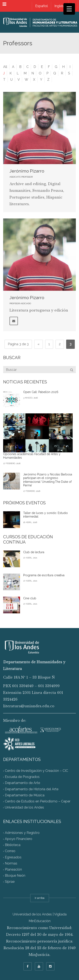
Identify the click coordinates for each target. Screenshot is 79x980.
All (5, 67)
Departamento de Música (25, 795)
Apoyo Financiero (19, 839)
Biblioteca (13, 845)
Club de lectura (34, 552)
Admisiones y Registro (22, 833)
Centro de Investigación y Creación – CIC (36, 771)
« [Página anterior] (39, 344)
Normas (11, 863)
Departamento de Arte (22, 783)
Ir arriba (40, 898)
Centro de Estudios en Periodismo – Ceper (38, 802)
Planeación (13, 869)
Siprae (10, 882)
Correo (10, 851)
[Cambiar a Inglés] (59, 6)
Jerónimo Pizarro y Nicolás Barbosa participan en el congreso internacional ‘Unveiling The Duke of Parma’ (48, 480)
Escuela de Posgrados (22, 777)
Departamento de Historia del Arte (32, 789)
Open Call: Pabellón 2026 (41, 392)
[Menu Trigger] (69, 9)
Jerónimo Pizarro (27, 171)
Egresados (13, 857)
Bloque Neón (15, 876)
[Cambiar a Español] (41, 6)
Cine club (30, 598)
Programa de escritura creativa (44, 575)
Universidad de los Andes (24, 808)
